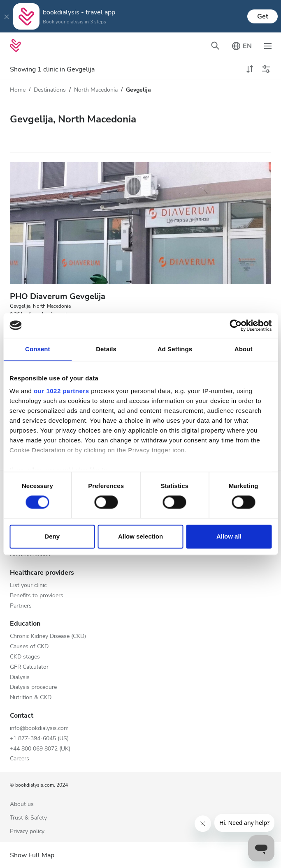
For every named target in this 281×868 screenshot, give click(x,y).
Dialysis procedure (33, 687)
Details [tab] (106, 349)
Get (263, 16)
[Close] (7, 16)
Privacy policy (27, 832)
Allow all (229, 536)
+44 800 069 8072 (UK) (40, 749)
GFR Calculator (29, 667)
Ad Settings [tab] (175, 349)
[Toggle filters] (266, 69)
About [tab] (244, 349)
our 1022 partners (61, 391)
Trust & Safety (28, 818)
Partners (21, 606)
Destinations (50, 90)
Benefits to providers (37, 596)
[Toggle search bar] (215, 46)
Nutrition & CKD (31, 698)
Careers (20, 759)
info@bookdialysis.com (39, 729)
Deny (52, 536)
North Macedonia (96, 90)
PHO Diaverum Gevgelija (58, 296)
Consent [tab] (38, 349)
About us (22, 805)
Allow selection (140, 536)
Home (18, 90)
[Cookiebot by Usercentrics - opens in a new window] (236, 325)
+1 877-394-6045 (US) (39, 739)
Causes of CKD (29, 647)
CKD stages (25, 657)
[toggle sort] (250, 69)
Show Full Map (32, 855)
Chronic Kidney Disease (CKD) (48, 637)
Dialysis (20, 678)
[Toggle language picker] (242, 46)
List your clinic (28, 586)
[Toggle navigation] (268, 46)
